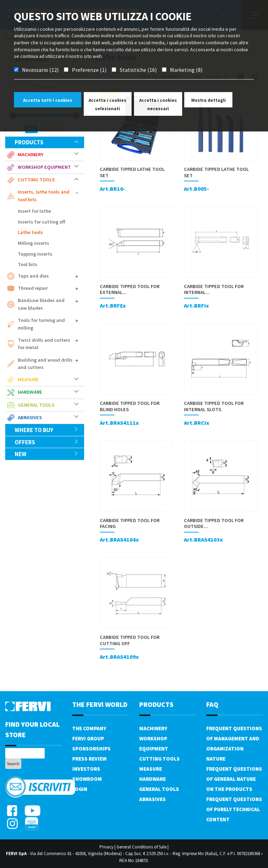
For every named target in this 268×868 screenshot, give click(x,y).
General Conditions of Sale (142, 847)
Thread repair (33, 288)
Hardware (30, 392)
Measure (28, 379)
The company (89, 728)
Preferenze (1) (89, 70)
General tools (36, 405)
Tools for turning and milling (41, 324)
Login (80, 789)
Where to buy (47, 430)
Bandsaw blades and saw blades (41, 304)
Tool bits (28, 264)
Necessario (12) (40, 70)
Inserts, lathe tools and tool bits (44, 196)
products (47, 142)
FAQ (212, 704)
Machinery (31, 154)
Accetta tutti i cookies (48, 100)
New (47, 454)
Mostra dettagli (209, 100)
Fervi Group (88, 738)
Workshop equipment (44, 167)
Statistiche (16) (138, 70)
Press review (89, 759)
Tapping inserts (35, 254)
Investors (86, 769)
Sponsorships (91, 749)
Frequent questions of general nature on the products (234, 779)
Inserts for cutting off (42, 222)
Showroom (87, 779)
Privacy (106, 847)
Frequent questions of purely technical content (234, 809)
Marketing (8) (186, 70)
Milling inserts (33, 243)
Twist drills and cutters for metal (44, 344)
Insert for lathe (34, 211)
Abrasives (30, 417)
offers (47, 442)
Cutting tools (36, 180)
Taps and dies (33, 276)
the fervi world (100, 704)
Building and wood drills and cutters (45, 364)
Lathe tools (30, 232)
